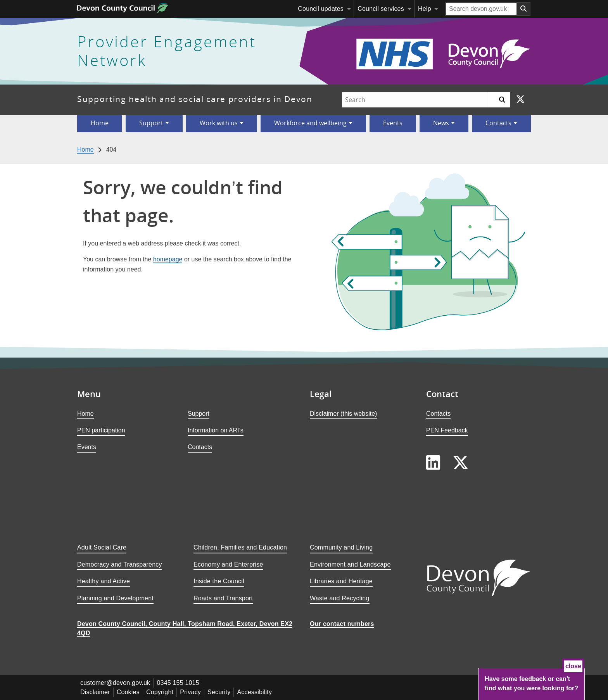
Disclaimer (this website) (343, 414)
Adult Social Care (102, 547)
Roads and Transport (223, 598)
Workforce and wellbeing (310, 123)
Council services (381, 9)
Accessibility (254, 692)
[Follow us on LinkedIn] (433, 463)
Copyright (160, 692)
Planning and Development (115, 598)
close (573, 666)
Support (151, 123)
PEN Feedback (447, 430)
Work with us (219, 123)
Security (219, 692)
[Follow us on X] (520, 100)
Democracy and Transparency (120, 564)
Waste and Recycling (340, 598)
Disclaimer (95, 692)
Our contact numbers (342, 624)
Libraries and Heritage (341, 581)
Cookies (128, 692)
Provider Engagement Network (167, 51)
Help (425, 9)
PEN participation (101, 430)
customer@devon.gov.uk (115, 683)
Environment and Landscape (350, 564)
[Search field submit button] (524, 9)
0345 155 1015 (178, 683)
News (441, 123)
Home (100, 123)
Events (393, 123)
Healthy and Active (104, 581)
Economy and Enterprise (228, 564)
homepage (168, 259)
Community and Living (341, 547)
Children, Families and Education (240, 547)
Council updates (321, 9)
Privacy (190, 692)
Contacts (498, 123)
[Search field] (481, 9)
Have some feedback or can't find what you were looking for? (531, 684)
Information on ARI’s (216, 430)
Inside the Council (219, 581)
